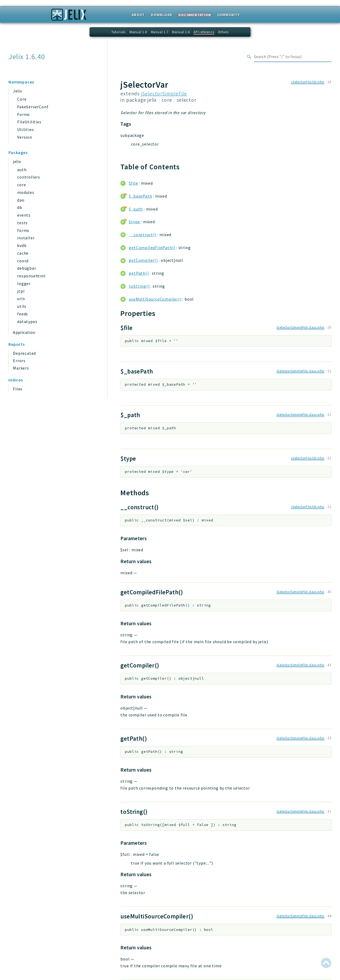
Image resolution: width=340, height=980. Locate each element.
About (138, 15)
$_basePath (140, 196)
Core (22, 99)
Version (25, 137)
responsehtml (31, 276)
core (22, 185)
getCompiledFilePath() (152, 248)
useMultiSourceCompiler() (155, 299)
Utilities (25, 129)
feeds (23, 314)
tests (22, 223)
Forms (23, 114)
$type (134, 222)
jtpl (21, 291)
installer (26, 238)
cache (23, 253)
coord (23, 261)
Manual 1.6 (181, 32)
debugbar (27, 268)
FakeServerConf (33, 107)
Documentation (195, 15)
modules (26, 192)
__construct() (143, 235)
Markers (21, 368)
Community (229, 15)
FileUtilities (29, 122)
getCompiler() (143, 260)
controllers (29, 177)
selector (186, 100)
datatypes (27, 321)
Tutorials (119, 32)
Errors (19, 361)
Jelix (17, 91)
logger (24, 283)
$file (133, 183)
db (20, 207)
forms (23, 230)
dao (21, 200)
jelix (17, 161)
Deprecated (24, 353)
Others (223, 32)
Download (162, 15)
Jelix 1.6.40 (27, 57)
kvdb (22, 245)
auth (22, 170)
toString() (139, 286)
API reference (204, 32)
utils (22, 306)
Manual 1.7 (160, 32)
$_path (136, 209)
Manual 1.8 (138, 32)
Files (18, 389)
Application (24, 332)
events (24, 215)
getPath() (139, 273)
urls (21, 298)
